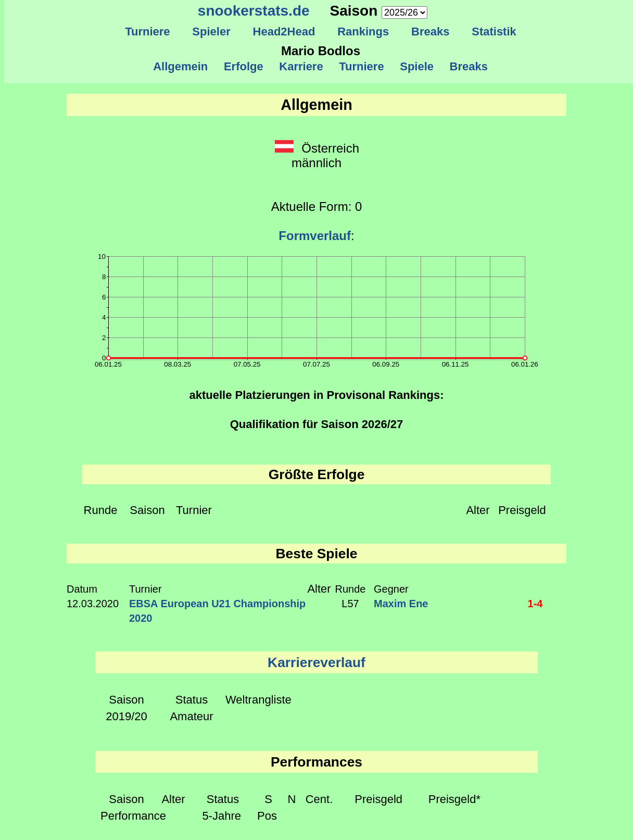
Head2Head (284, 32)
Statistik (494, 32)
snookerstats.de (254, 11)
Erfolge (244, 66)
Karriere (301, 66)
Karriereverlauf (316, 662)
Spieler (211, 32)
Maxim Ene (401, 604)
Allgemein (181, 66)
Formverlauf (315, 236)
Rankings (363, 32)
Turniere (148, 32)
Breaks (431, 32)
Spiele (417, 66)
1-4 (535, 604)
